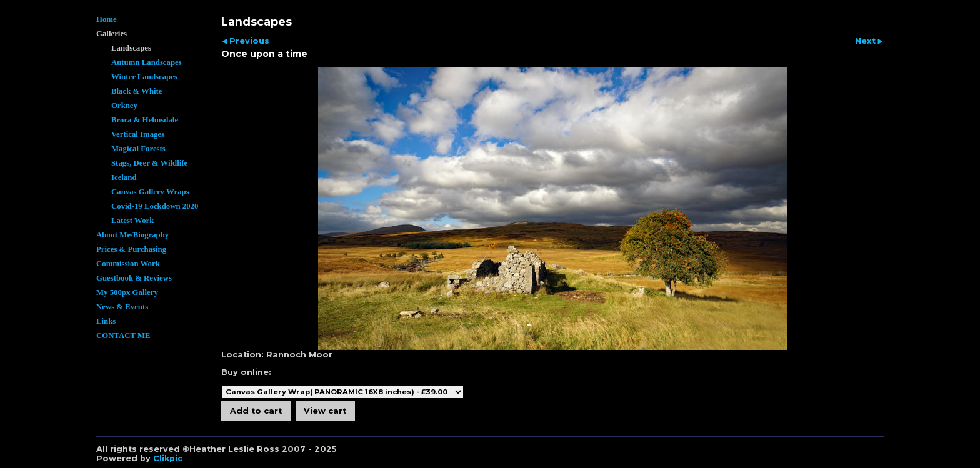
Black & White (137, 91)
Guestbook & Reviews (134, 278)
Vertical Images (138, 134)
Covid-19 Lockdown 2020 (155, 206)
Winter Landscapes (144, 77)
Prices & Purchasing (131, 249)
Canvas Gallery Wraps (150, 192)
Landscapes (131, 48)
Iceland (124, 177)
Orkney (124, 106)
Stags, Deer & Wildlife (149, 163)
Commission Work (128, 264)
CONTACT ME (123, 336)
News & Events (122, 307)
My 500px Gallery (127, 292)
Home (107, 19)
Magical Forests (138, 149)
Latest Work (132, 221)
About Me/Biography (132, 235)
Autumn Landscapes (147, 62)
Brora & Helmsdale (145, 120)
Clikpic (168, 458)
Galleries (112, 34)
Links (106, 321)
